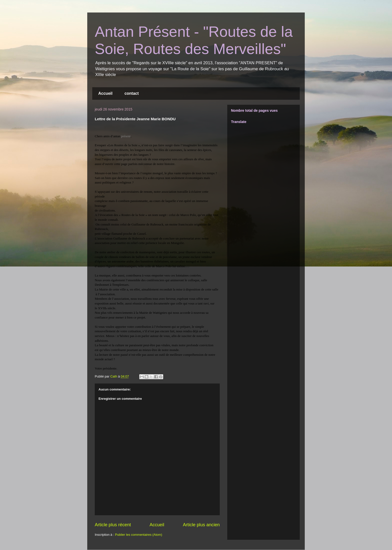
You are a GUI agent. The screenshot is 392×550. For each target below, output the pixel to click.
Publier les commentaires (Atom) (139, 535)
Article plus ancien (201, 525)
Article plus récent (113, 525)
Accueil (105, 93)
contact (132, 93)
